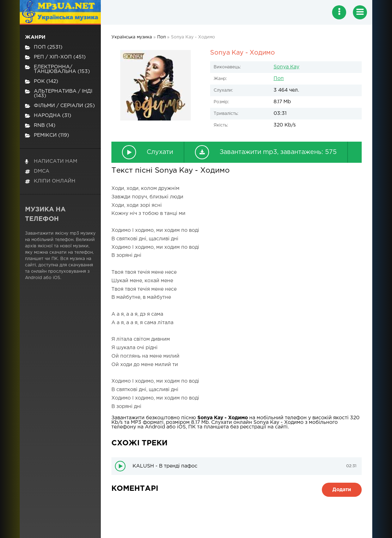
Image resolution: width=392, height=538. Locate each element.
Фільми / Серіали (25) (60, 106)
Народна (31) (48, 116)
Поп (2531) (44, 47)
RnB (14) (40, 126)
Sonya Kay (286, 67)
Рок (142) (42, 82)
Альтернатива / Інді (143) (59, 94)
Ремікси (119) (47, 135)
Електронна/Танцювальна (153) (57, 69)
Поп (279, 79)
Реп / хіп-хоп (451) (55, 57)
